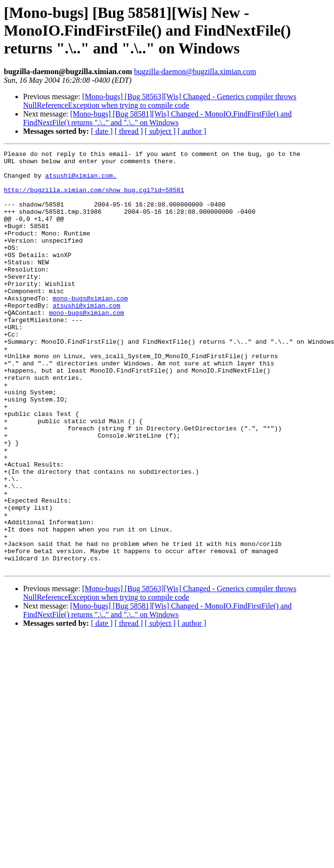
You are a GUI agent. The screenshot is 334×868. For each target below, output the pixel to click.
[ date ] (102, 131)
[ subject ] (160, 131)
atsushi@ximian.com (86, 337)
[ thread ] (129, 131)
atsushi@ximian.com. (81, 181)
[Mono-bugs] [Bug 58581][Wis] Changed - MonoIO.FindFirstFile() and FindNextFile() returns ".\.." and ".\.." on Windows (157, 118)
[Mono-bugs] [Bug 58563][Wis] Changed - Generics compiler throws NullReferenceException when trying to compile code (160, 101)
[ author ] (192, 131)
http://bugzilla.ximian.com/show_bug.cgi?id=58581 (94, 198)
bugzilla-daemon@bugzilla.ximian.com (195, 71)
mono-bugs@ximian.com (90, 328)
